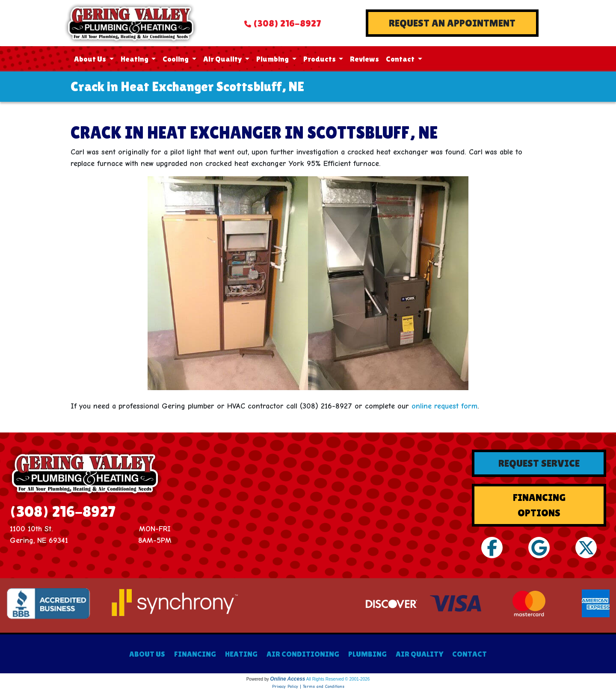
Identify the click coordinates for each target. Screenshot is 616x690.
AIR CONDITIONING (303, 654)
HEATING (241, 654)
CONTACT (469, 654)
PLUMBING (367, 654)
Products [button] (320, 59)
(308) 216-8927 (287, 23)
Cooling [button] (176, 59)
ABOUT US (147, 654)
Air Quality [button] (223, 59)
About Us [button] (91, 59)
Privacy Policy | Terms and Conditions (308, 687)
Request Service (539, 463)
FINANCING (195, 654)
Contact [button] (401, 59)
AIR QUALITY (419, 654)
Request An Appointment (452, 23)
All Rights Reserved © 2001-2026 (338, 679)
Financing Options (539, 505)
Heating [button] (135, 59)
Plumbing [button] (273, 59)
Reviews (364, 59)
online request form (444, 406)
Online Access (287, 679)
